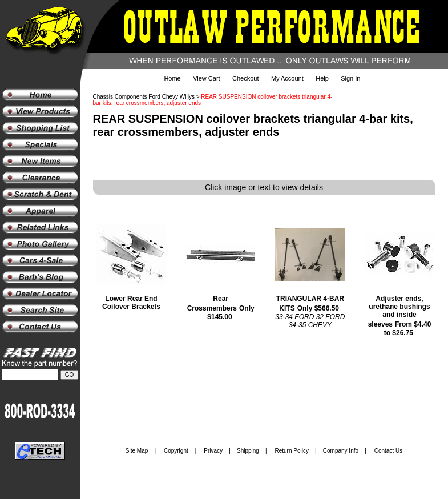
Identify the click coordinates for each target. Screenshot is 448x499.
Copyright (176, 451)
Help (322, 78)
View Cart (206, 78)
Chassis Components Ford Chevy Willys (144, 97)
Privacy (213, 451)
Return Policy (292, 451)
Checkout (245, 78)
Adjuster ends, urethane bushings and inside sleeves (399, 311)
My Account (287, 78)
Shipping (248, 451)
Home (172, 78)
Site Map (137, 451)
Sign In (350, 78)
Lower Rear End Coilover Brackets (131, 303)
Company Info (341, 451)
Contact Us (388, 451)
